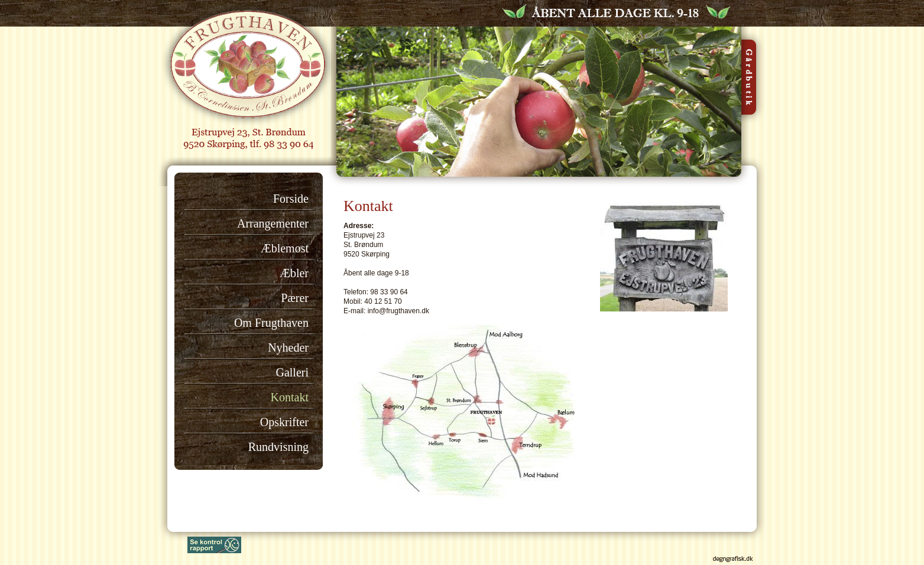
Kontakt (290, 397)
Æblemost (285, 248)
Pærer (295, 298)
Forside (291, 199)
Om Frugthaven (271, 323)
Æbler (294, 273)
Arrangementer (273, 223)
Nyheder (288, 348)
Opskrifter (284, 422)
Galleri (292, 372)
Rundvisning (278, 447)
